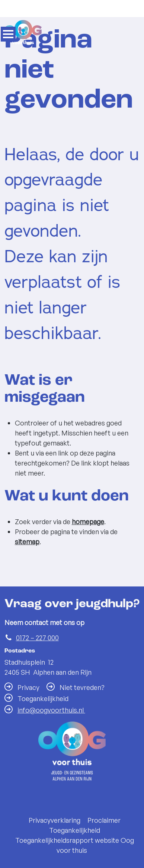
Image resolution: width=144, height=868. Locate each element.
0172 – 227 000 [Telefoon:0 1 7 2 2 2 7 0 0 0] (37, 634)
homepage (88, 522)
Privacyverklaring (55, 816)
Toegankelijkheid (75, 826)
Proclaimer (104, 816)
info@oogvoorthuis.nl (51, 706)
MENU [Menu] (8, 34)
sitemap (27, 542)
